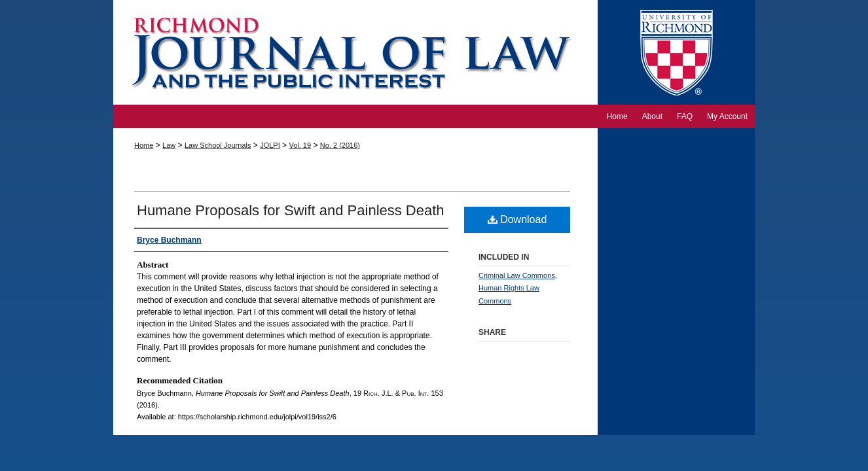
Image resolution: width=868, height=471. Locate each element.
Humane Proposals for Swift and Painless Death (291, 210)
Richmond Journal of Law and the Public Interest (355, 52)
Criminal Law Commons (517, 275)
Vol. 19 (300, 145)
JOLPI (270, 145)
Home (144, 145)
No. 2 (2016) (340, 145)
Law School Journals (218, 145)
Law (169, 145)
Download (517, 219)
